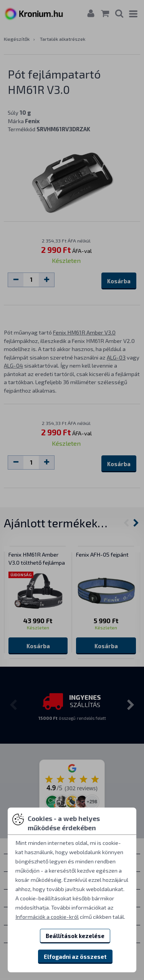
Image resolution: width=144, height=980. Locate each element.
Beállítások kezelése (75, 936)
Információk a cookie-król (47, 916)
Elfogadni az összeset (75, 957)
